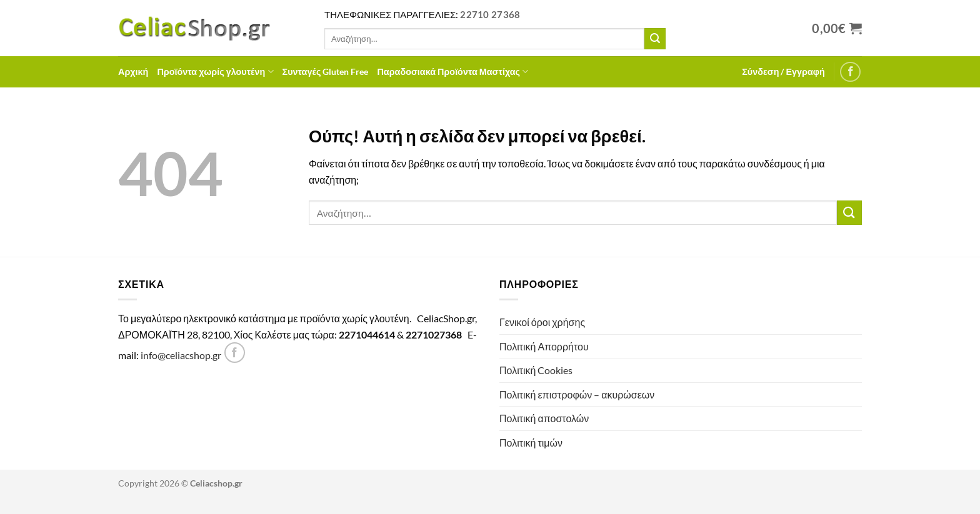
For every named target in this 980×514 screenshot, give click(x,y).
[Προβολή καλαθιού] (837, 28)
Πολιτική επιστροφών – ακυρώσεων (577, 394)
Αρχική (133, 72)
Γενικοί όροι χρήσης (542, 322)
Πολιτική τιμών (531, 442)
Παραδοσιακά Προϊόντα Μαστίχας (452, 72)
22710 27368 (490, 14)
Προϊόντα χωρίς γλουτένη (215, 72)
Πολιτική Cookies (536, 370)
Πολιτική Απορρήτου (544, 346)
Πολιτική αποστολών (544, 418)
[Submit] (655, 39)
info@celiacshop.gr (181, 355)
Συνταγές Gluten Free (326, 72)
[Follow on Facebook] (850, 72)
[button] (783, 72)
